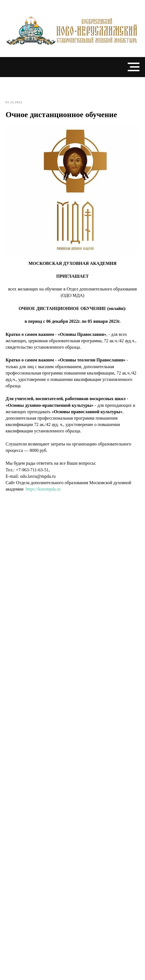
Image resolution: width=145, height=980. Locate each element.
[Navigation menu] (134, 67)
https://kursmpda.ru (43, 489)
